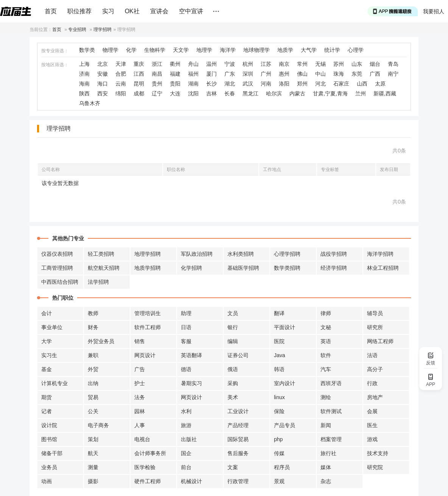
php (278, 439)
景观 (279, 481)
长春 (230, 93)
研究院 (375, 467)
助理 (186, 313)
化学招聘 (191, 268)
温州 (212, 64)
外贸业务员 (101, 341)
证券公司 (238, 355)
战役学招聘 (334, 254)
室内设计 (285, 383)
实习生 (49, 355)
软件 (326, 355)
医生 (372, 425)
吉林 (212, 93)
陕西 (84, 93)
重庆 (139, 64)
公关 (93, 411)
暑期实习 (191, 383)
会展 (372, 411)
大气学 (309, 50)
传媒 (279, 453)
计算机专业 (54, 383)
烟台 (375, 64)
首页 (51, 11)
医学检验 (145, 467)
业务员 (49, 467)
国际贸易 (238, 439)
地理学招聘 (148, 254)
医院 (279, 341)
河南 (266, 84)
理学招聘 (103, 30)
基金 (47, 369)
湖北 (230, 84)
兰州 (361, 93)
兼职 (93, 355)
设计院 (49, 425)
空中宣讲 (191, 11)
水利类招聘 (241, 254)
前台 (186, 467)
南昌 (157, 74)
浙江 (157, 64)
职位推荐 (79, 11)
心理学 (356, 50)
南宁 (393, 74)
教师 (93, 313)
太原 (380, 84)
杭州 (248, 64)
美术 (233, 397)
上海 (84, 64)
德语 (186, 369)
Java (280, 355)
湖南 (193, 84)
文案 (233, 467)
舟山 (193, 64)
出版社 (189, 439)
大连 (175, 93)
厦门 (212, 74)
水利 (186, 411)
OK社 (132, 11)
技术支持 (378, 453)
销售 (140, 341)
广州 (266, 74)
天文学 (181, 50)
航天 (93, 453)
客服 (186, 341)
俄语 (233, 369)
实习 (108, 11)
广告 (140, 369)
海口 (103, 84)
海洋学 (228, 50)
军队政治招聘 (197, 254)
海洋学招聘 (380, 254)
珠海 (339, 74)
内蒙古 (297, 93)
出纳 (93, 383)
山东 (357, 64)
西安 (103, 93)
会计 (47, 313)
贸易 (93, 397)
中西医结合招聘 (60, 282)
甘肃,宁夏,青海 (330, 93)
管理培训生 (148, 313)
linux (279, 397)
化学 (131, 50)
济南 (84, 74)
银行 (233, 327)
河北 (320, 84)
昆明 (139, 84)
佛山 (302, 74)
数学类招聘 (287, 268)
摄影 (93, 481)
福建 (175, 74)
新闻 (326, 425)
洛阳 (284, 84)
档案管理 (331, 439)
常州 (302, 64)
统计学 (332, 50)
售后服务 (238, 453)
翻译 (279, 313)
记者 (47, 411)
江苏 (266, 64)
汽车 (326, 369)
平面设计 (285, 327)
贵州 (157, 84)
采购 (233, 383)
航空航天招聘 (104, 268)
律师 (326, 313)
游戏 (372, 439)
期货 (47, 397)
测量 (93, 467)
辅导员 (375, 313)
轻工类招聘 (101, 254)
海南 (84, 84)
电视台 (142, 439)
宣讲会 (159, 11)
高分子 (375, 369)
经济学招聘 (334, 268)
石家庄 (341, 84)
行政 (372, 383)
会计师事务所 (150, 453)
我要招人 (434, 11)
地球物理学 (257, 50)
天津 (121, 64)
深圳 (248, 74)
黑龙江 (250, 93)
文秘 (326, 327)
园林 (140, 411)
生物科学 (155, 50)
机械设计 (191, 481)
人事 (140, 425)
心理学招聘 (287, 254)
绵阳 (121, 93)
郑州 (302, 84)
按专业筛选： (55, 51)
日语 (186, 327)
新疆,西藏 (385, 93)
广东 (230, 74)
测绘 (326, 397)
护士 (140, 383)
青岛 (393, 64)
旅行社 (328, 453)
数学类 (87, 50)
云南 (121, 84)
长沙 (212, 84)
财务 (93, 327)
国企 (186, 453)
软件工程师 (148, 327)
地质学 (285, 50)
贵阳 (175, 84)
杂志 (326, 481)
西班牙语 (331, 383)
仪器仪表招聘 (57, 254)
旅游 (186, 425)
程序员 (282, 467)
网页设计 (145, 355)
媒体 (326, 467)
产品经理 (238, 425)
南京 (284, 64)
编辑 (233, 341)
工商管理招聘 (57, 268)
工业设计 (238, 411)
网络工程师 (380, 341)
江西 (139, 74)
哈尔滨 (274, 93)
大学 (47, 341)
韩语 (279, 369)
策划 (93, 439)
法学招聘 (98, 282)
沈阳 (193, 93)
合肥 (121, 74)
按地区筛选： (55, 65)
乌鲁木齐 (90, 103)
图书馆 (49, 439)
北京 (103, 64)
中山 (320, 74)
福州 (193, 74)
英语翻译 (191, 355)
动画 (47, 481)
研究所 (375, 327)
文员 (233, 313)
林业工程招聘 (383, 268)
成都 (139, 93)
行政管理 (238, 481)
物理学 (110, 50)
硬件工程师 (148, 481)
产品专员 (285, 425)
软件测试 (331, 411)
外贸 (93, 369)
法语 (372, 355)
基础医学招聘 (243, 268)
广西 (375, 74)
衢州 (175, 64)
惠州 (284, 74)
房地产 (375, 397)
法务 (140, 397)
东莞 (357, 74)
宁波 (230, 64)
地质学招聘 (148, 268)
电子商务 (98, 425)
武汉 (248, 84)
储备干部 (52, 453)
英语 (326, 341)
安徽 (103, 74)
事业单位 (52, 327)
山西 (362, 84)
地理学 (204, 50)
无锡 (320, 64)
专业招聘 (77, 30)
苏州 (339, 64)
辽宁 (157, 93)
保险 (279, 411)
